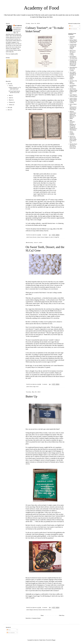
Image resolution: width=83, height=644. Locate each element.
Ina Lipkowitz (18, 26)
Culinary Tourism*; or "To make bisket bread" (15, 88)
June (10, 86)
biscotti (31, 237)
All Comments (73, 29)
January (11, 105)
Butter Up (31, 396)
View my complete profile (12, 54)
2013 (9, 84)
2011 (9, 110)
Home (42, 615)
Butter (44, 610)
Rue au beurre (48, 610)
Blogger (53, 640)
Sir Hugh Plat (56, 237)
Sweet (37, 387)
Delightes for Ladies (49, 237)
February (11, 102)
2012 (9, 108)
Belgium (31, 610)
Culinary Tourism (40, 237)
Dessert (31, 387)
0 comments (45, 235)
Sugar (34, 387)
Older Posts (62, 615)
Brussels (40, 610)
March (11, 100)
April (10, 98)
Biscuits (35, 237)
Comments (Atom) (36, 618)
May (10, 95)
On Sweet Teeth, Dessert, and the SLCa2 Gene (14, 92)
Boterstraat (36, 610)
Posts (71, 26)
